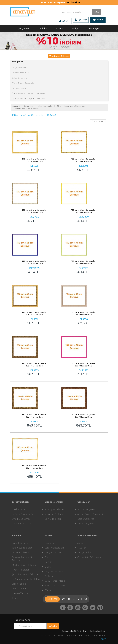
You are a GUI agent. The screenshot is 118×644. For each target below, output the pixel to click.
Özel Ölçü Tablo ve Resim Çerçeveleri (29, 93)
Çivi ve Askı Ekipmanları (90, 557)
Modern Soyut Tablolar (24, 565)
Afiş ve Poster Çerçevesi (90, 514)
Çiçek (48, 567)
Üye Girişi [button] (81, 20)
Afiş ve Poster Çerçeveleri (23, 83)
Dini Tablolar (19, 589)
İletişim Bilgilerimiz (22, 514)
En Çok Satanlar (19, 68)
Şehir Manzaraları (54, 548)
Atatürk (49, 576)
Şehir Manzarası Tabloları (26, 574)
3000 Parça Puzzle (55, 586)
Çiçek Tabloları (20, 584)
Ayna (80, 543)
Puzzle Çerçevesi (86, 509)
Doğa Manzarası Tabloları (26, 579)
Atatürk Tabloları (21, 553)
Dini (47, 557)
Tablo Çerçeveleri (20, 88)
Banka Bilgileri (53, 519)
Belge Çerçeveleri (20, 78)
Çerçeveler (24, 29)
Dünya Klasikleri (53, 553)
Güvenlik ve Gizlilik (22, 524)
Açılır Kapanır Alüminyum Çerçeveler (28, 98)
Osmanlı (49, 543)
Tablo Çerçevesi (86, 524)
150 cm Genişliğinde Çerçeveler (71, 106)
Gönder (53, 626)
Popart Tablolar (20, 570)
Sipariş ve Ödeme (54, 509)
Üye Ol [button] (64, 21)
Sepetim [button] (98, 20)
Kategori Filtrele (59, 56)
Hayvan (49, 562)
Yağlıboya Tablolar (22, 548)
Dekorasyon (94, 29)
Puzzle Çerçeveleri (20, 73)
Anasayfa (16, 106)
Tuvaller (82, 548)
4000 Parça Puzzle (55, 581)
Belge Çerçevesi (86, 519)
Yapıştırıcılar (84, 553)
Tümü (15, 598)
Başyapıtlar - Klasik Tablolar (22, 559)
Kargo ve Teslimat (54, 514)
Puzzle (59, 29)
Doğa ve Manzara (54, 571)
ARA (97, 12)
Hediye (75, 29)
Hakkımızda (18, 509)
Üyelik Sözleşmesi (21, 519)
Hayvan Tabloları (21, 593)
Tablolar (43, 29)
